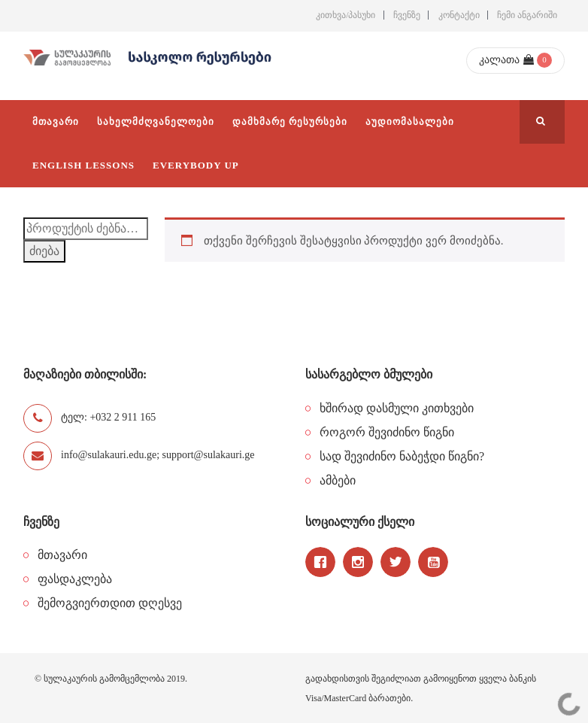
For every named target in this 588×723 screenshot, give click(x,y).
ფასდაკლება (75, 579)
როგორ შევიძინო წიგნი (387, 432)
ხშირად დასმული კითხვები (397, 408)
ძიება (44, 251)
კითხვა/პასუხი (346, 15)
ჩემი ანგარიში (527, 15)
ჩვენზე (407, 15)
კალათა (506, 60)
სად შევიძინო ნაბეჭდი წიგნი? (402, 456)
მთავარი (62, 555)
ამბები (338, 480)
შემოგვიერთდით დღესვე (110, 603)
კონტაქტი (459, 15)
